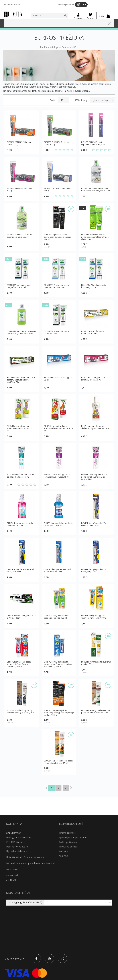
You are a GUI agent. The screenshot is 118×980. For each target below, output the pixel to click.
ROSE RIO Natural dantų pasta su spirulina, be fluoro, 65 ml (21, 476)
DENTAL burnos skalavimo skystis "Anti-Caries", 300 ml (59, 524)
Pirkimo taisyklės (67, 833)
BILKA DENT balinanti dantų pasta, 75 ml (59, 379)
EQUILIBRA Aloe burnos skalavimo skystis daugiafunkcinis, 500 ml (22, 332)
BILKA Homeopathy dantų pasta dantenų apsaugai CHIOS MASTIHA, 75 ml (21, 380)
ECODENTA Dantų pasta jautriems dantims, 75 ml (96, 663)
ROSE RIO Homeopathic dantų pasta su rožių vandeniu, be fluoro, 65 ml (94, 477)
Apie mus (64, 856)
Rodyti (53, 100)
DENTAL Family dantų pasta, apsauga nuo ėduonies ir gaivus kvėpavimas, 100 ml (58, 664)
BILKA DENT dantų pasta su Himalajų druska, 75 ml (93, 379)
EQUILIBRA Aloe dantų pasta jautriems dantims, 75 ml (56, 286)
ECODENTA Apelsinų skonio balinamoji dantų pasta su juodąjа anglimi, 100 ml (59, 713)
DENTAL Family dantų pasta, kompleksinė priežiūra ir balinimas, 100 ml (19, 664)
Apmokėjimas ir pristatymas (73, 837)
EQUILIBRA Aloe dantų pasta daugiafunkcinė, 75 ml (19, 286)
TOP (83, 208)
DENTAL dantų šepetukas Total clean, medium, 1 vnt (57, 571)
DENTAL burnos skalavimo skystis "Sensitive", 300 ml (21, 524)
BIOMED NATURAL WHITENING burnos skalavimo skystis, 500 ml (95, 190)
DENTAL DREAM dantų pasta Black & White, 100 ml (22, 617)
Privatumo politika (68, 847)
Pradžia (44, 47)
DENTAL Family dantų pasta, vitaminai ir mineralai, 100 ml (94, 617)
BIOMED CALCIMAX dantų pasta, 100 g (58, 190)
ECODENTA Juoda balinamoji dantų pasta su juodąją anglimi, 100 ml (58, 237)
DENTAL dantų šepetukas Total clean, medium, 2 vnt (95, 524)
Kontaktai (64, 851)
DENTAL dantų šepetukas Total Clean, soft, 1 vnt (95, 571)
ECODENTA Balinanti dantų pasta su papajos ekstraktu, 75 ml (58, 762)
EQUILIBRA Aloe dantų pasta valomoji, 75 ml (56, 332)
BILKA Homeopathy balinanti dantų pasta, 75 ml (94, 332)
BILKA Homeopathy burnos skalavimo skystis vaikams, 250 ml (96, 427)
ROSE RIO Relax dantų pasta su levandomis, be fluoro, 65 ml (57, 476)
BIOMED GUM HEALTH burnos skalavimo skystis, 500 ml (20, 236)
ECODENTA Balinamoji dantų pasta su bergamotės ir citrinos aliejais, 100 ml (95, 237)
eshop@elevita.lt (66, 5)
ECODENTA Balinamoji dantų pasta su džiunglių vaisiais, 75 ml (21, 712)
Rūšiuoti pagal (82, 100)
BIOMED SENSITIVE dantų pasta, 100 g (20, 190)
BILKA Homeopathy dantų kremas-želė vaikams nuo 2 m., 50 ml (22, 428)
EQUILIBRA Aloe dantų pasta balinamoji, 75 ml (94, 286)
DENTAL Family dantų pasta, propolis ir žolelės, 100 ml (56, 617)
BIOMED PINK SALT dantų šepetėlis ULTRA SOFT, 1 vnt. (93, 143)
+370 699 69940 (12, 5)
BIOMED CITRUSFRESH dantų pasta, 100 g (19, 143)
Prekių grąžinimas (68, 842)
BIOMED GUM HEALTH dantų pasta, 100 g (56, 143)
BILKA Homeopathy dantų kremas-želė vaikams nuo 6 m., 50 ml (59, 428)
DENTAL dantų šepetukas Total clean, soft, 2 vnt (20, 571)
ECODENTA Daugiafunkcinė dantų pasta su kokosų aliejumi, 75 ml (96, 712)
